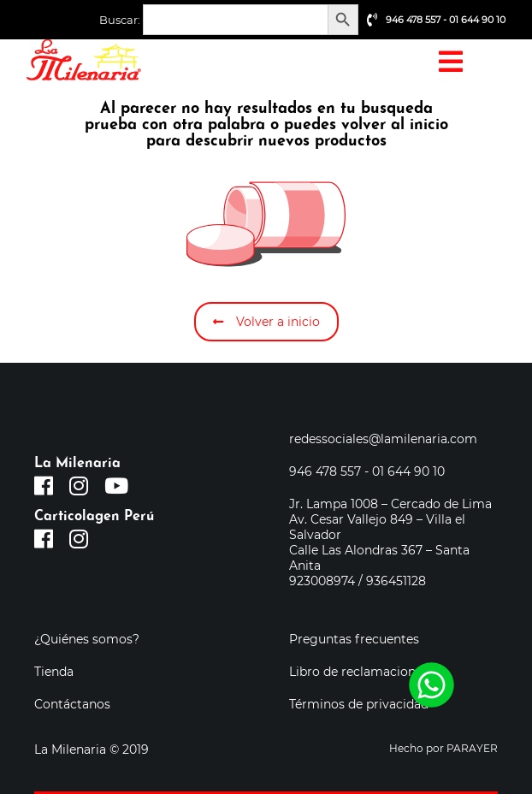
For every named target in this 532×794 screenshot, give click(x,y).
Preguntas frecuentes (354, 639)
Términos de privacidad (359, 704)
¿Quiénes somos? (87, 639)
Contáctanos (72, 704)
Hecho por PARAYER (443, 748)
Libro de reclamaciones (359, 672)
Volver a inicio (266, 322)
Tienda (54, 672)
